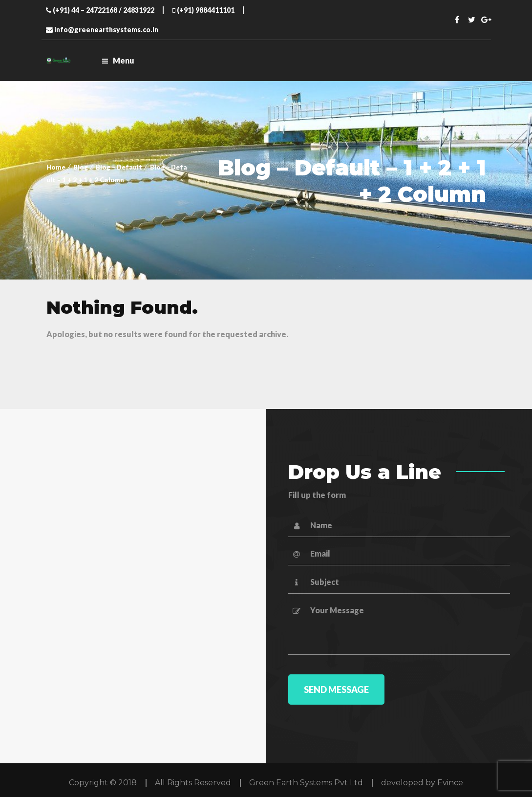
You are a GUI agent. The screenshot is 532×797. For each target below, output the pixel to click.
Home (56, 167)
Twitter (471, 20)
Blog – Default (119, 167)
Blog (81, 167)
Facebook (457, 20)
